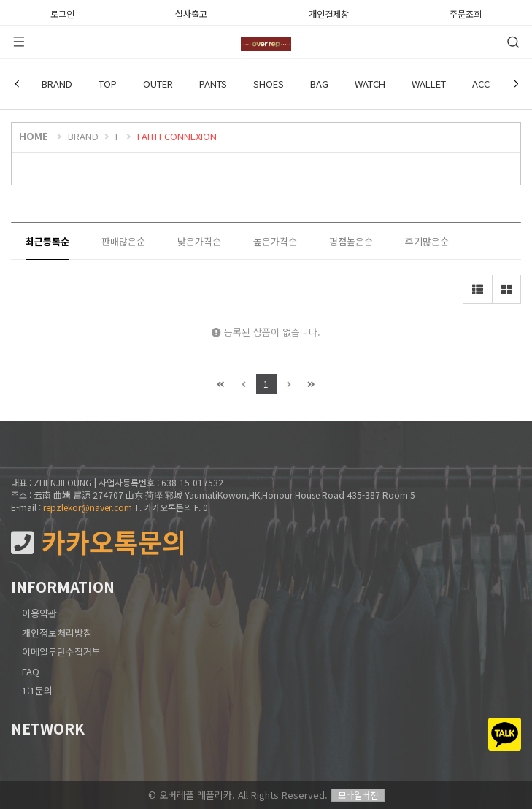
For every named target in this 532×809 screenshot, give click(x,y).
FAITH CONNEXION (177, 136)
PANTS (213, 84)
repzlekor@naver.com (88, 507)
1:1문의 (37, 690)
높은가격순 (275, 241)
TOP (108, 84)
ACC (481, 84)
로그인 (62, 12)
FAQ (31, 671)
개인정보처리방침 (57, 633)
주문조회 (466, 12)
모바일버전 (358, 795)
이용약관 (39, 613)
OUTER (158, 84)
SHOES (269, 84)
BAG (319, 84)
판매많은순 (123, 241)
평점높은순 (351, 241)
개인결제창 (329, 12)
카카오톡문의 (99, 542)
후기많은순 (427, 241)
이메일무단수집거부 (61, 652)
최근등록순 (47, 241)
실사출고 (191, 12)
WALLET (429, 84)
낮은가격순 (199, 241)
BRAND (57, 84)
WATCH (370, 84)
